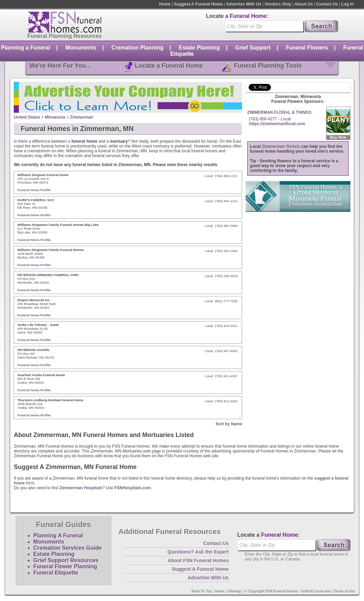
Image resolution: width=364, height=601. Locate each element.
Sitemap (235, 591)
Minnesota (55, 117)
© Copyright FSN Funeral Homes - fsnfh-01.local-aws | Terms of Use (300, 591)
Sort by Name (229, 424)
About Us (304, 4)
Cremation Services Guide (67, 548)
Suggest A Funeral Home (198, 4)
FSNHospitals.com (133, 488)
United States (27, 117)
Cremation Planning (138, 48)
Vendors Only (278, 4)
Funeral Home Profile (34, 190)
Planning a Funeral (26, 48)
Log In (348, 4)
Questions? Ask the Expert (198, 552)
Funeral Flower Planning (65, 566)
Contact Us (327, 4)
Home (165, 4)
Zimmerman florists (281, 146)
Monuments (81, 48)
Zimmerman (82, 117)
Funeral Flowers (307, 48)
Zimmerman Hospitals (81, 488)
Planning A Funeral (58, 536)
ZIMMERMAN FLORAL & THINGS (279, 112)
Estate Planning (199, 48)
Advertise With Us (244, 4)
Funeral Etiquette (56, 573)
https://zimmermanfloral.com (277, 124)
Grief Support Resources (66, 560)
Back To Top (202, 591)
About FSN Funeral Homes (198, 560)
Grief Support (253, 48)
